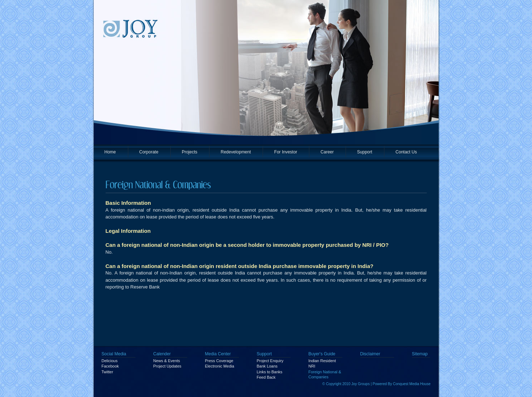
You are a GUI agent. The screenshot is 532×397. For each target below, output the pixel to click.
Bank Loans (267, 366)
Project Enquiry (270, 361)
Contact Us (406, 152)
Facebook (110, 366)
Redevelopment (236, 152)
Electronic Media (220, 366)
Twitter (107, 372)
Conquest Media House (412, 384)
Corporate (149, 152)
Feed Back (266, 377)
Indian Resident (322, 361)
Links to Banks (270, 372)
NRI (312, 366)
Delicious (110, 361)
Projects (189, 152)
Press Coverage (219, 361)
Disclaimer (370, 354)
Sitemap (420, 354)
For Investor (286, 152)
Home (110, 152)
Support (365, 152)
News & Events (167, 361)
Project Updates (167, 366)
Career (327, 152)
